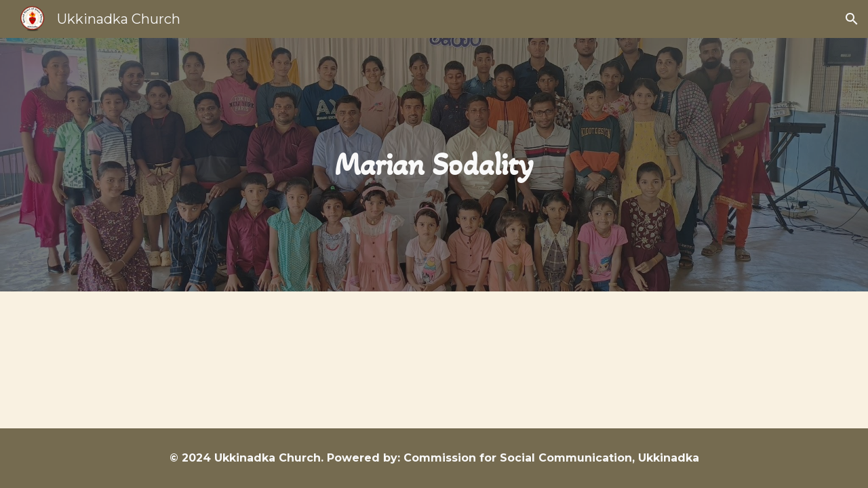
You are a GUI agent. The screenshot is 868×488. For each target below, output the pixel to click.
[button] (852, 19)
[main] (434, 165)
